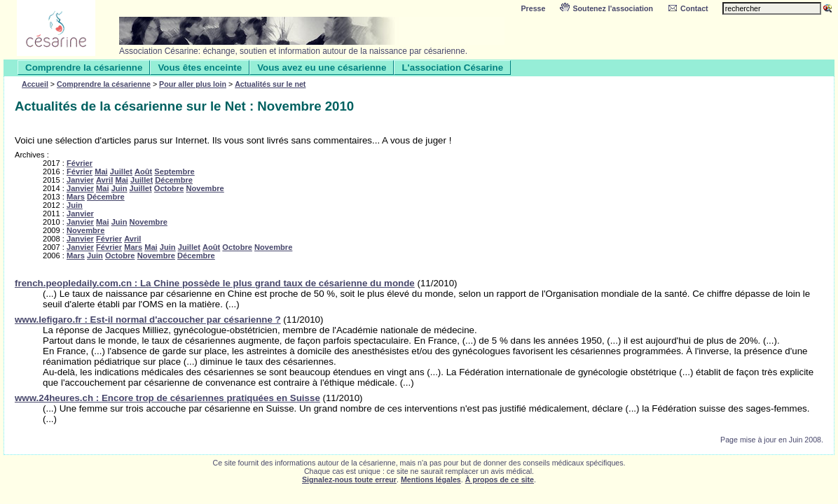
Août (143, 171)
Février (80, 163)
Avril (104, 180)
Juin (119, 188)
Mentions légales (431, 479)
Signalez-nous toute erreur (349, 479)
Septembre (174, 171)
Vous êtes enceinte (200, 68)
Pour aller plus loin (193, 84)
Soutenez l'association (606, 8)
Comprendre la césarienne (84, 68)
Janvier (80, 180)
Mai (101, 171)
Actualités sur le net (270, 84)
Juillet (121, 171)
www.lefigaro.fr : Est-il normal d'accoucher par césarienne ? (148, 320)
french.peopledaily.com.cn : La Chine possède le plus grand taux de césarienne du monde (215, 283)
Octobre (169, 188)
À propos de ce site (500, 479)
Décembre (174, 180)
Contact (688, 8)
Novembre (205, 188)
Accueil (35, 84)
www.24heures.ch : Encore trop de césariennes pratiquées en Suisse (167, 398)
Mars (76, 197)
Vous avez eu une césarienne (322, 68)
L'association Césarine (452, 68)
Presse (534, 8)
